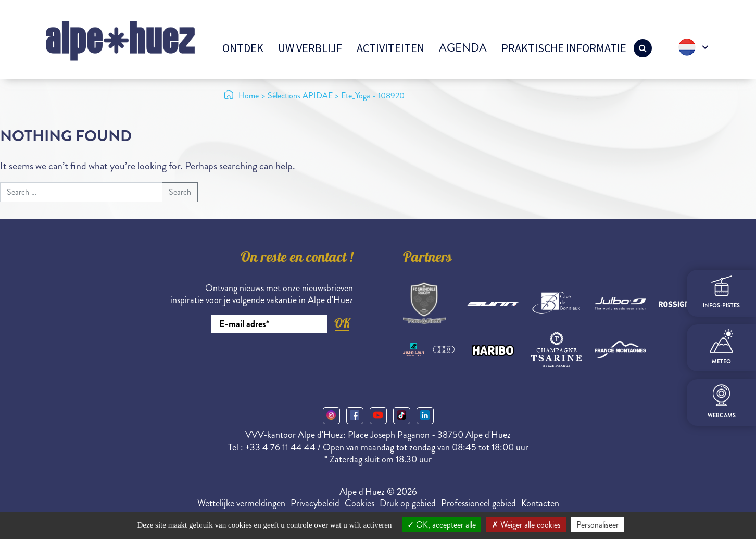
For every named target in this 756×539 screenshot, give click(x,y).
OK (342, 323)
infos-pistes (721, 292)
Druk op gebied (408, 503)
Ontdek (243, 48)
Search (180, 192)
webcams (722, 402)
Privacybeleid (315, 503)
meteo (721, 347)
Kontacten (540, 503)
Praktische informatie (564, 48)
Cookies (360, 503)
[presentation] (274, 362)
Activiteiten (390, 48)
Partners (427, 259)
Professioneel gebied (478, 503)
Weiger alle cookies (526, 525)
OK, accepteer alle (442, 525)
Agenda (463, 48)
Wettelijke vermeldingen (241, 503)
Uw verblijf (310, 48)
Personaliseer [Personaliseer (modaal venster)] (597, 525)
